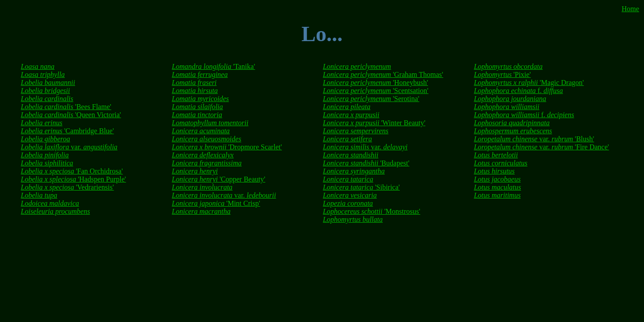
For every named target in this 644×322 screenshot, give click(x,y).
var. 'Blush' (534, 139)
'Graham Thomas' (383, 74)
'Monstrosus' (372, 211)
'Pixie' (502, 74)
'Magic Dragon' (529, 83)
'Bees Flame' (66, 107)
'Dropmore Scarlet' (227, 147)
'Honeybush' (375, 83)
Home (630, 9)
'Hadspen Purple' (74, 179)
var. (69, 147)
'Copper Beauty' (218, 179)
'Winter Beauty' (374, 123)
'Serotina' (371, 99)
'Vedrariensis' (68, 187)
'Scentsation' (376, 91)
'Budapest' (366, 163)
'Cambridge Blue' (68, 131)
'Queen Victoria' (71, 115)
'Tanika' (213, 66)
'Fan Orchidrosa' (72, 171)
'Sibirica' (361, 187)
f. (519, 91)
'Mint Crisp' (216, 203)
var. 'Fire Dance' (542, 147)
